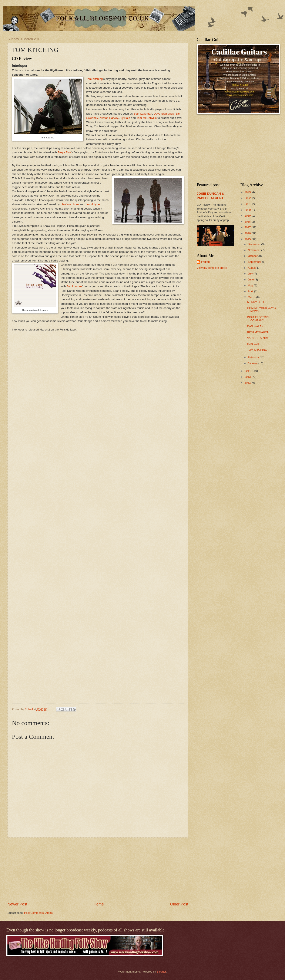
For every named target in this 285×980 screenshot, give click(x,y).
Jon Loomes (74, 286)
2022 (248, 198)
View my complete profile (212, 268)
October (253, 256)
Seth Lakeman (142, 114)
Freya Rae (64, 152)
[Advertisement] (98, 870)
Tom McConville (146, 118)
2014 (248, 371)
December (254, 244)
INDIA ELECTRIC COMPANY (258, 319)
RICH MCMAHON (258, 332)
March (252, 297)
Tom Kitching (95, 79)
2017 (248, 227)
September (255, 262)
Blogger (161, 972)
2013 (248, 377)
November (254, 250)
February (254, 357)
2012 (248, 383)
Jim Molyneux (94, 204)
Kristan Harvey (109, 118)
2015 (248, 239)
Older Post (179, 904)
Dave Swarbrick (164, 114)
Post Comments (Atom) (38, 913)
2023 (248, 192)
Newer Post (17, 904)
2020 (248, 210)
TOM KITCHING (257, 350)
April (251, 291)
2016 (248, 233)
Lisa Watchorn (70, 204)
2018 (248, 222)
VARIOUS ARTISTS (259, 338)
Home (99, 904)
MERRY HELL (256, 302)
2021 (248, 204)
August (252, 268)
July (251, 274)
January (253, 363)
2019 (248, 216)
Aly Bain (125, 118)
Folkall (205, 262)
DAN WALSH (255, 326)
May (251, 285)
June (251, 279)
